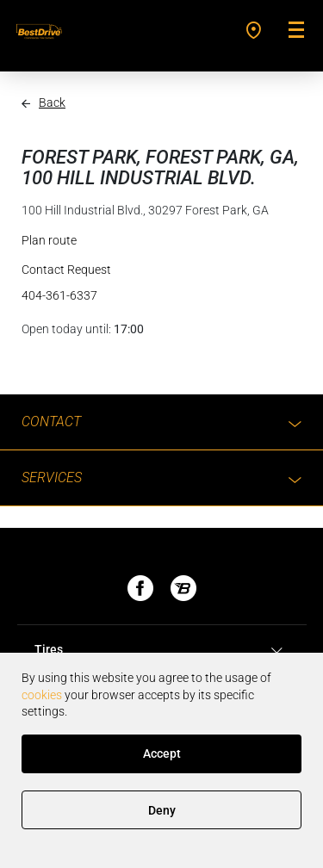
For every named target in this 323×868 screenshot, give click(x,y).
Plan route (49, 240)
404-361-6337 (59, 295)
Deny (162, 810)
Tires (161, 650)
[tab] (161, 650)
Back (52, 102)
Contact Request (66, 270)
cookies (42, 695)
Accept (162, 753)
